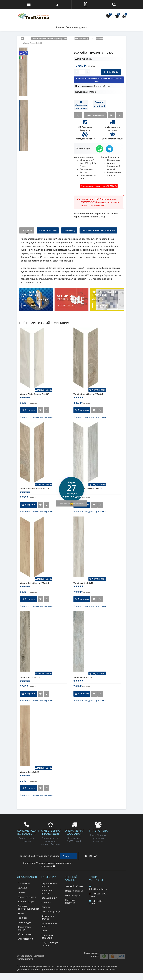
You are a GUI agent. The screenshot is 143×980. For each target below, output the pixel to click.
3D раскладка (25, 934)
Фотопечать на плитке (49, 925)
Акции (21, 913)
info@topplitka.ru (98, 888)
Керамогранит (49, 898)
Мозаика (46, 902)
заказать (101, 305)
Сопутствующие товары (50, 944)
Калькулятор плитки (24, 928)
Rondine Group (102, 86)
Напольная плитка (47, 892)
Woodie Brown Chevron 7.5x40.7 (35, 488)
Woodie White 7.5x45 (83, 583)
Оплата (21, 892)
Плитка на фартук (51, 911)
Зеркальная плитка (48, 917)
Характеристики (48, 230)
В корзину (111, 72)
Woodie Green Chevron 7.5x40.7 (88, 394)
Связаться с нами (27, 897)
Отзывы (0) (69, 230)
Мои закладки (73, 895)
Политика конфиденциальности (29, 907)
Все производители (76, 27)
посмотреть (66, 305)
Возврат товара (26, 901)
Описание (27, 230)
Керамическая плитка (49, 885)
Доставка (22, 888)
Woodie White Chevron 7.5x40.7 (35, 394)
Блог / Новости (25, 939)
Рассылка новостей (70, 901)
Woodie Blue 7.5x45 (83, 677)
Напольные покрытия (47, 936)
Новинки (22, 918)
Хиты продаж (24, 922)
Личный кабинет (74, 886)
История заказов (74, 891)
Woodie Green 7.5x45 (30, 677)
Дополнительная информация (98, 230)
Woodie (93, 92)
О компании (24, 883)
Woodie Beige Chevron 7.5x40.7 (35, 583)
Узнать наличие (95, 115)
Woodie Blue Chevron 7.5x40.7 (88, 488)
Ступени (46, 907)
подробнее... (31, 305)
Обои (44, 931)
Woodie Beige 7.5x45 (30, 772)
